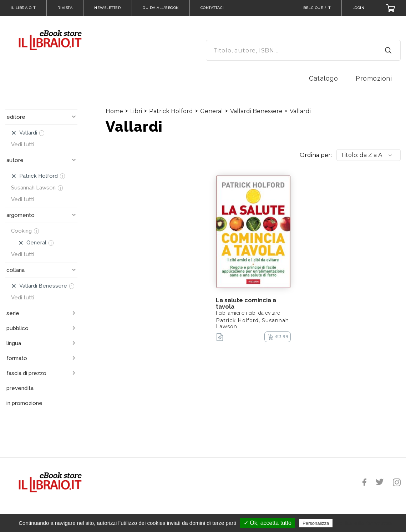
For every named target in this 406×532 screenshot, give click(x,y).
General (212, 111)
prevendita (20, 388)
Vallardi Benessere (256, 111)
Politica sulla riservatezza (364, 523)
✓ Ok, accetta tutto (268, 523)
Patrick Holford (171, 111)
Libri (136, 111)
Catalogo (323, 78)
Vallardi (300, 111)
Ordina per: (316, 155)
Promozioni (374, 78)
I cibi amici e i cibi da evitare (248, 313)
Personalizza (316, 523)
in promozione (24, 403)
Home (114, 111)
